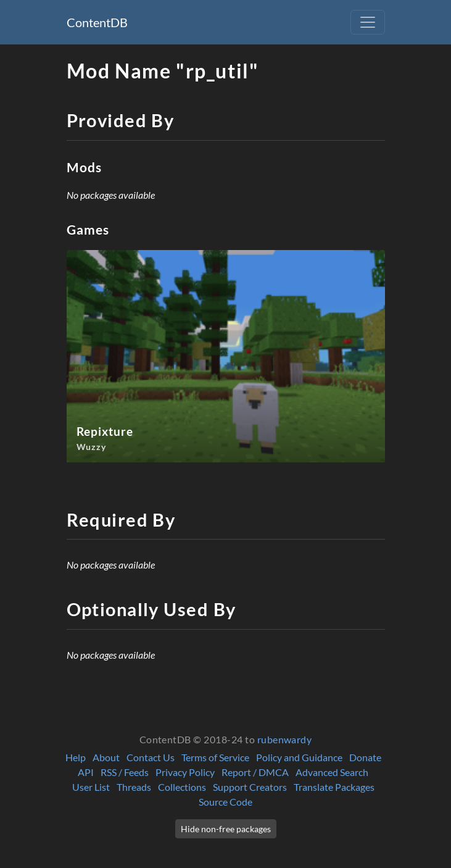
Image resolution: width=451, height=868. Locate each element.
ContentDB (97, 22)
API (86, 772)
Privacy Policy (185, 772)
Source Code (225, 802)
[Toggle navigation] (368, 22)
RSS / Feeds (125, 772)
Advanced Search (332, 772)
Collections (182, 787)
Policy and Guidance (299, 757)
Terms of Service (215, 757)
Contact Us (151, 757)
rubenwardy (285, 739)
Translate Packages (334, 787)
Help (76, 757)
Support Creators (250, 787)
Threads (134, 787)
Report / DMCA (255, 772)
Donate (365, 757)
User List (91, 787)
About (106, 757)
